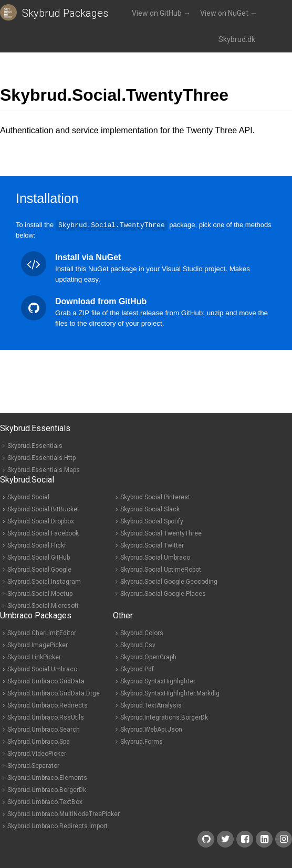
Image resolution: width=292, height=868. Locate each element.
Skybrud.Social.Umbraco (155, 557)
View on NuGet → (229, 13)
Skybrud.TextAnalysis (151, 705)
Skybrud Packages (65, 13)
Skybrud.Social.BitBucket (43, 509)
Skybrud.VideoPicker (37, 753)
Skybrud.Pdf (137, 669)
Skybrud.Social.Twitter (152, 545)
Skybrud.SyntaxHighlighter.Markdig (170, 693)
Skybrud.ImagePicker (38, 645)
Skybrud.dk (237, 39)
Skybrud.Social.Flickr (37, 545)
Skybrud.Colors (142, 633)
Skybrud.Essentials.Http (41, 457)
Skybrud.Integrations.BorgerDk (164, 717)
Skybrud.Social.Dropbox (41, 521)
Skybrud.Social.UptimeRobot (161, 569)
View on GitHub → (161, 13)
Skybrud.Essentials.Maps (44, 469)
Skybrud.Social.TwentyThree (161, 533)
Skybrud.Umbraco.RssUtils (46, 717)
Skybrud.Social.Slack (150, 509)
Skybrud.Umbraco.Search (44, 729)
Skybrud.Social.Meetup (40, 593)
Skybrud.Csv (138, 645)
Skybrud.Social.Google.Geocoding (169, 581)
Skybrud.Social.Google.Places (163, 593)
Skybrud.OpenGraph (148, 657)
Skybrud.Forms (142, 741)
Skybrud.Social (28, 497)
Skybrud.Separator (33, 765)
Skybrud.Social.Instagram (44, 581)
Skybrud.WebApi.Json (151, 729)
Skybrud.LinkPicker (34, 657)
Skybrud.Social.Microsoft (43, 605)
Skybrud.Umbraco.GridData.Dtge (54, 693)
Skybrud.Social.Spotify (152, 521)
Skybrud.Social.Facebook (43, 533)
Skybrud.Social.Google (39, 569)
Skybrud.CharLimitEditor (42, 633)
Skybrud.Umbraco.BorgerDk (47, 789)
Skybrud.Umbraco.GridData (46, 681)
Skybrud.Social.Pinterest (155, 497)
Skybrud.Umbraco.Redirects (48, 705)
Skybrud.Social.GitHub (39, 557)
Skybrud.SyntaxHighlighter (158, 681)
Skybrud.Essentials (35, 445)
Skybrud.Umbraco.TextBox (45, 801)
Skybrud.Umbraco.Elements (47, 777)
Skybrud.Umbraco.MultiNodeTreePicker (64, 813)
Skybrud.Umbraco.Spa (39, 741)
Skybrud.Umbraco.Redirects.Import (58, 826)
